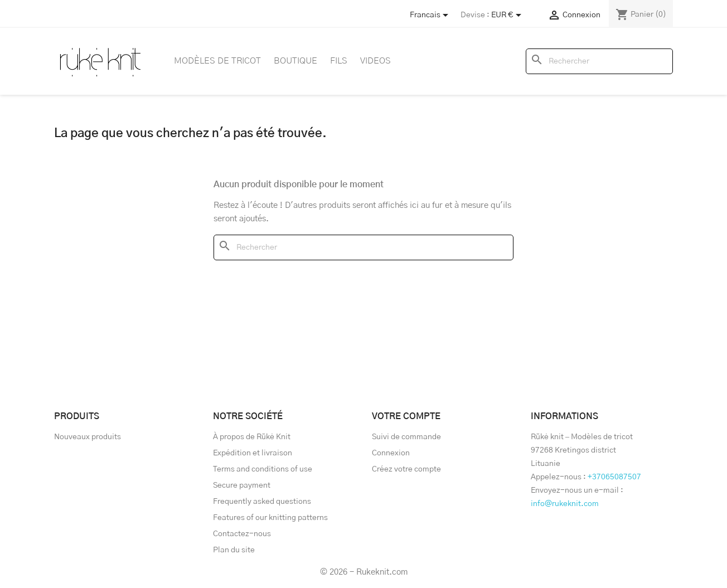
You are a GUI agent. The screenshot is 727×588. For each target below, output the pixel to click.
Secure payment (242, 485)
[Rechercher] (599, 61)
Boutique (295, 61)
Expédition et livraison (253, 453)
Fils (339, 61)
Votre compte (406, 416)
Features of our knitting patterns (270, 518)
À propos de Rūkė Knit (252, 437)
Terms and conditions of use (263, 469)
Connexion (391, 453)
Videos (375, 61)
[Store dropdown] (431, 15)
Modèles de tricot (217, 61)
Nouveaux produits (88, 437)
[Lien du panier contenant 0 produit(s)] (641, 14)
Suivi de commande (406, 437)
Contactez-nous (242, 534)
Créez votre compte (406, 469)
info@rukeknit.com (565, 504)
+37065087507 (614, 477)
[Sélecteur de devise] (508, 15)
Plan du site (234, 550)
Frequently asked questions (262, 502)
